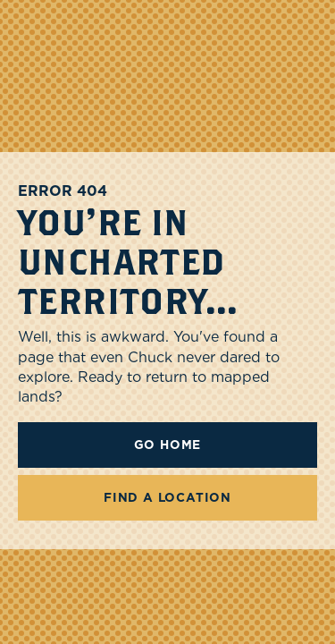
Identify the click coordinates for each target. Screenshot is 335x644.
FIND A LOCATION (167, 497)
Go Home (168, 445)
